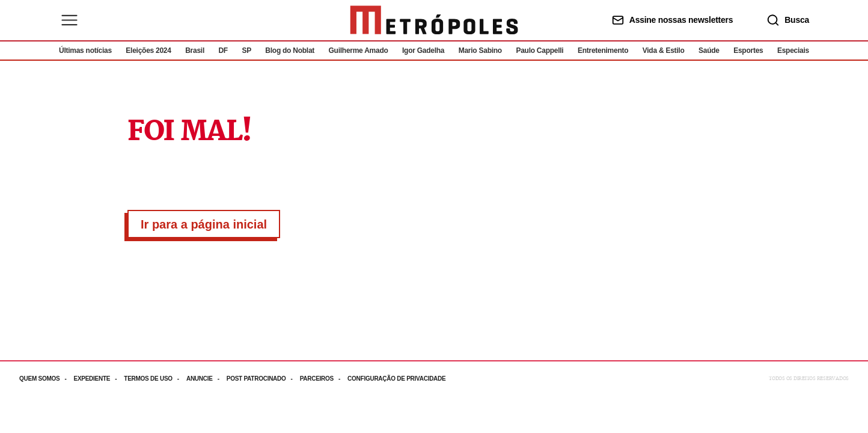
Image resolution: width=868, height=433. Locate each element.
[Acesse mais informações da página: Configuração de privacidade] (398, 379)
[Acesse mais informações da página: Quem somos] (46, 379)
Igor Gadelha (423, 51)
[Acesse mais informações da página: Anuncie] (206, 379)
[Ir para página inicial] (434, 20)
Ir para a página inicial (204, 224)
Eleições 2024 (148, 51)
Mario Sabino (480, 51)
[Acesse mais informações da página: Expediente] (99, 379)
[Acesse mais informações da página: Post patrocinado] (263, 379)
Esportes (748, 51)
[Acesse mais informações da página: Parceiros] (324, 379)
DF (223, 51)
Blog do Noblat (290, 51)
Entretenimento (603, 51)
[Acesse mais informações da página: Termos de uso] (155, 379)
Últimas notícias (85, 51)
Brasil (195, 51)
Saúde (709, 51)
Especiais (793, 51)
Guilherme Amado (359, 51)
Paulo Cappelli (539, 51)
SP (246, 51)
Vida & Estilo (664, 51)
